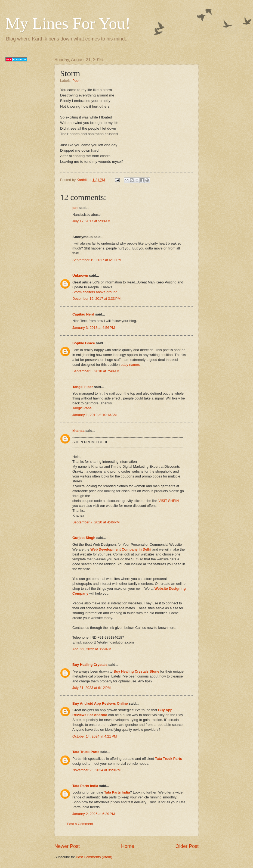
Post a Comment (80, 824)
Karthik (83, 180)
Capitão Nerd (83, 314)
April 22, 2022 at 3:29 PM (92, 649)
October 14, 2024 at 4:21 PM (95, 736)
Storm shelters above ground (95, 292)
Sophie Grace (84, 343)
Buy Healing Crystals (90, 665)
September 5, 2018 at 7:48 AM (96, 371)
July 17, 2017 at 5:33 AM (91, 221)
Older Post (187, 846)
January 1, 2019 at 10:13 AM (95, 415)
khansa (78, 431)
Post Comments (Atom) (94, 857)
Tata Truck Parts (86, 752)
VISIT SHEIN (169, 501)
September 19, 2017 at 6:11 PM (97, 260)
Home (128, 846)
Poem (77, 81)
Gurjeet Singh (84, 538)
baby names (130, 365)
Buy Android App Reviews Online (100, 703)
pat (75, 208)
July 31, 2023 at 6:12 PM (92, 688)
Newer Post (67, 846)
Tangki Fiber (83, 387)
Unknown (80, 275)
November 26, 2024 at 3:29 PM (96, 770)
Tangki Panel (82, 408)
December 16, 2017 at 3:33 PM (96, 299)
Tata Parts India (85, 786)
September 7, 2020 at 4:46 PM (96, 522)
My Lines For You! (68, 23)
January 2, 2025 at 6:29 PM (94, 814)
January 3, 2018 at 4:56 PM (94, 328)
